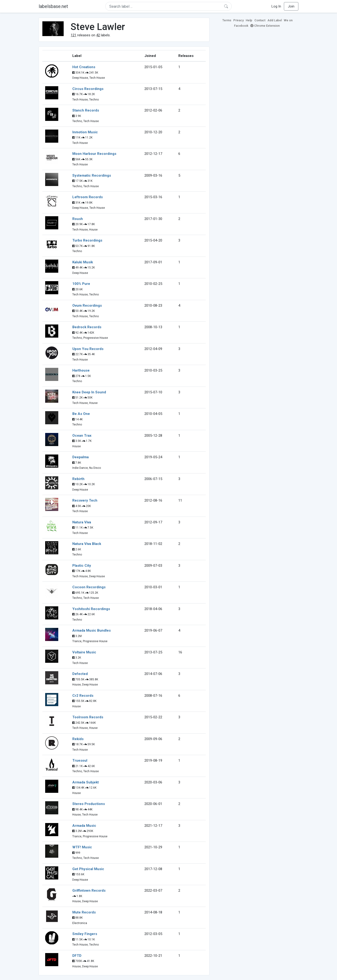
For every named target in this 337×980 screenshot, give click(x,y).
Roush (78, 219)
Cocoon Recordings (89, 587)
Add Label (275, 20)
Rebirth (78, 479)
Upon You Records (88, 349)
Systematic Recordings (92, 175)
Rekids (78, 739)
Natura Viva (82, 522)
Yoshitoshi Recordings (91, 609)
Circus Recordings (88, 89)
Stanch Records (86, 110)
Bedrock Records (87, 327)
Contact (260, 20)
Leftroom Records (88, 197)
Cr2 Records (83, 696)
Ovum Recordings (87, 306)
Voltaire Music (84, 652)
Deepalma (81, 457)
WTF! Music (82, 847)
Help (249, 20)
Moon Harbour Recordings (94, 154)
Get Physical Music (88, 869)
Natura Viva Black (87, 544)
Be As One (81, 414)
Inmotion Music (85, 132)
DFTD (77, 956)
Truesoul (80, 760)
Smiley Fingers (85, 934)
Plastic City (82, 566)
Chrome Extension (265, 26)
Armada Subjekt (86, 782)
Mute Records (84, 912)
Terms (227, 20)
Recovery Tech (85, 500)
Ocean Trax (82, 436)
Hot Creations (84, 67)
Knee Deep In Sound (89, 392)
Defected (80, 674)
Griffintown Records (89, 891)
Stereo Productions (89, 804)
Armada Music (84, 826)
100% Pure (81, 284)
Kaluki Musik (83, 262)
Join (291, 6)
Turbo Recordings (87, 240)
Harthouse (81, 370)
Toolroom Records (88, 717)
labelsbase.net (53, 6)
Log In (276, 6)
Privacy (238, 20)
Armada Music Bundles (92, 630)
